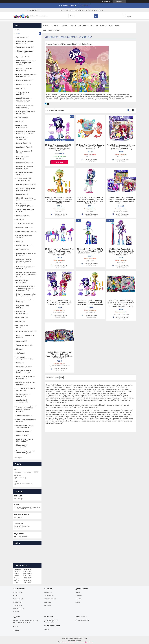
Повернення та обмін (51, 30)
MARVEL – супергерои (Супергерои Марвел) (24, 205)
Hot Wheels (48, 592)
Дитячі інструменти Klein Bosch (25, 301)
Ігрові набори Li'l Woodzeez (22, 138)
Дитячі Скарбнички (23, 431)
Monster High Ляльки (23, 245)
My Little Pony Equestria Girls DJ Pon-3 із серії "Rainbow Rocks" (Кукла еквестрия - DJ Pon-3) (90, 251)
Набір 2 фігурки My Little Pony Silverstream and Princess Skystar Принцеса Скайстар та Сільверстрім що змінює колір (121, 304)
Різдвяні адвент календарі (22, 446)
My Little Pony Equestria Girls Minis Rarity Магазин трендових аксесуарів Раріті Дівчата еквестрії (59, 148)
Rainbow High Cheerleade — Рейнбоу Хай (26, 168)
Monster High (18, 602)
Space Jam (20, 341)
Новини (17, 30)
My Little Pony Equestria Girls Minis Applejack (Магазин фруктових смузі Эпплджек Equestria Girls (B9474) (59, 200)
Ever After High (18, 599)
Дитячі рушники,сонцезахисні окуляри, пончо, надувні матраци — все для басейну (26, 409)
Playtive (19, 321)
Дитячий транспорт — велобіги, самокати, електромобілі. (24, 100)
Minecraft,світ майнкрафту (21, 313)
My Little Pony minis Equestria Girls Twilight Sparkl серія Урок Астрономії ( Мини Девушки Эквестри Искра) (59, 252)
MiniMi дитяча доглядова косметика (25, 42)
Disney (19, 349)
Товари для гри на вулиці (23, 93)
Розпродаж (18, 458)
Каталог (55, 26)
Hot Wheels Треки (22, 84)
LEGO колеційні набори (24, 331)
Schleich (19, 220)
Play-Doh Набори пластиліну (22, 281)
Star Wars (20, 353)
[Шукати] (96, 16)
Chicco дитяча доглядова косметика (25, 52)
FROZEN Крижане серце (25, 184)
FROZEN (16, 612)
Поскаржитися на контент (69, 642)
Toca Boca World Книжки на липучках (26, 389)
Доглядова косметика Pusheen (24, 395)
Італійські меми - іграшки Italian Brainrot (25, 107)
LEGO (18, 122)
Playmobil (48, 605)
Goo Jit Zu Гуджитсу (23, 80)
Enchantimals (21, 194)
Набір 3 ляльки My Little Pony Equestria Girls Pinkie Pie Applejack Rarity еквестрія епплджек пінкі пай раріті (121, 200)
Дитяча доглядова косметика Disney (26, 420)
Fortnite (19, 363)
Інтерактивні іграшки (23, 163)
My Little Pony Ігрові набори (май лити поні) (26, 189)
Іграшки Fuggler (22, 57)
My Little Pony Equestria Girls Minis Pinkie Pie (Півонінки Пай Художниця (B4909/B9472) (121, 147)
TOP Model (64, 26)
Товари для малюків (23, 47)
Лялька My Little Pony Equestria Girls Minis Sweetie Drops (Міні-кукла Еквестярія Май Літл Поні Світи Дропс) (90, 200)
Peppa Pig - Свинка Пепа (23, 326)
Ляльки (73, 26)
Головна (46, 26)
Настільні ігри (21, 249)
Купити (60, 162)
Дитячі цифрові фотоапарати (22, 401)
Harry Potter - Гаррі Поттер (23, 307)
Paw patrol (48, 602)
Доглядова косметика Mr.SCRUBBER (24, 372)
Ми (97, 26)
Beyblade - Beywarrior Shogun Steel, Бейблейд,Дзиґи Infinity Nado (26, 275)
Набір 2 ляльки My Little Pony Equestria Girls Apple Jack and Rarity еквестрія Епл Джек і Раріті (90, 303)
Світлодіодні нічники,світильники (23, 358)
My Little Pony (18, 592)
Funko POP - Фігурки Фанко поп (26, 336)
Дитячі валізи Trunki (23, 147)
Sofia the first (17, 605)
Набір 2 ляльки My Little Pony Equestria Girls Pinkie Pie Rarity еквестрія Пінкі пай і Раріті (59, 303)
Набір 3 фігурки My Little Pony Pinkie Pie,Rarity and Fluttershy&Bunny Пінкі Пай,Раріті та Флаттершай (59, 355)
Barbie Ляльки (21, 118)
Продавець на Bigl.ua (74, 640)
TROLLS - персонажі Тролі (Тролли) (25, 211)
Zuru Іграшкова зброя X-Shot (25, 152)
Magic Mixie (20, 317)
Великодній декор (22, 143)
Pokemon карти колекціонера (22, 126)
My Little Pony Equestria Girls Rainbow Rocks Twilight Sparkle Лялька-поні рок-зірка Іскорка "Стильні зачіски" (121, 252)
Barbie (15, 596)
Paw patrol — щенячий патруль (24, 70)
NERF (18, 241)
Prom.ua (84, 638)
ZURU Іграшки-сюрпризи (25, 232)
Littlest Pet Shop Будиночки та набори (25, 268)
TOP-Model (84, 6)
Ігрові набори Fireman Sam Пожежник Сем (25, 383)
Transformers (49, 596)
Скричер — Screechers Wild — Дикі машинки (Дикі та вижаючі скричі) (26, 288)
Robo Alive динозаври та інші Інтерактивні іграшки (26, 295)
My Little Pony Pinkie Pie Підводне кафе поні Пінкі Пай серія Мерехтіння (90, 147)
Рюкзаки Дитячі (22, 216)
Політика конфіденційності (85, 642)
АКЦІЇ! (78, 602)
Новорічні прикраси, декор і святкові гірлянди (26, 452)
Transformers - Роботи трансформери (24, 179)
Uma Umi (19, 88)
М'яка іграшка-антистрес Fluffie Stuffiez (25, 440)
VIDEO (111, 26)
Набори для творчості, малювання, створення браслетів (24, 261)
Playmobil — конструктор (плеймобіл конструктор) (25, 199)
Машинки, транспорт (23, 228)
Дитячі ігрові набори (23, 416)
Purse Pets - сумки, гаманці (23, 158)
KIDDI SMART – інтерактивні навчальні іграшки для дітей (26, 63)
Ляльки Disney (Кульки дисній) (24, 236)
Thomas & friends (50, 599)
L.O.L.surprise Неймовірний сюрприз (26, 113)
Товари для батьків (23, 345)
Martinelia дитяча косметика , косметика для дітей (26, 132)
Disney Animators (19, 609)
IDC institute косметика (24, 367)
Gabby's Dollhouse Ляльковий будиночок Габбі (26, 75)
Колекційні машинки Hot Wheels (24, 173)
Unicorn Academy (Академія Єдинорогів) (26, 378)
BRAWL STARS (21, 435)
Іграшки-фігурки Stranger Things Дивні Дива (25, 426)
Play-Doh (79, 599)
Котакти (103, 26)
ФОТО (117, 26)
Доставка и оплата (86, 26)
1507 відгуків (108, 1)
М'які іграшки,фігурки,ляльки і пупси (26, 254)
